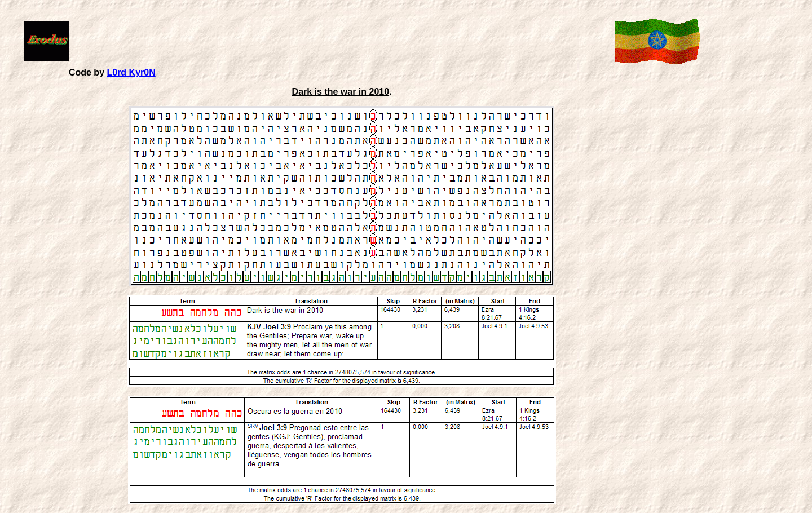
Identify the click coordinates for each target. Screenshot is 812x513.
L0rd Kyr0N (131, 72)
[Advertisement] (339, 40)
